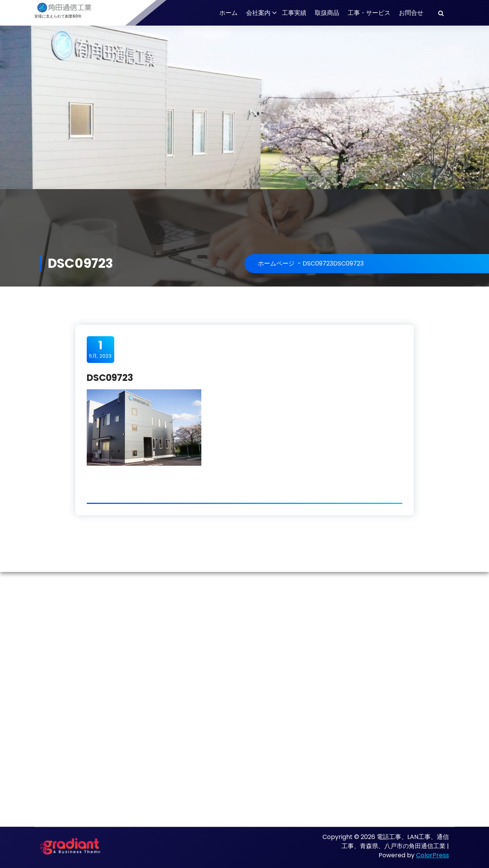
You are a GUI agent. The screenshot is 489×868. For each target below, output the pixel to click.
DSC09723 (318, 263)
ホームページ (276, 263)
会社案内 (258, 13)
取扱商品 (327, 13)
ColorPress (432, 855)
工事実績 (294, 13)
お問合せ (411, 13)
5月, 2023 (100, 349)
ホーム (228, 13)
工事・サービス (369, 13)
